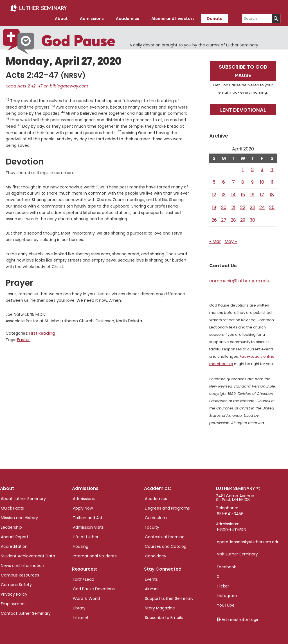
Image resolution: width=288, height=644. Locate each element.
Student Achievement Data (28, 555)
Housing (81, 545)
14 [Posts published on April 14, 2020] (233, 194)
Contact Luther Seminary (26, 612)
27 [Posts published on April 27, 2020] (224, 219)
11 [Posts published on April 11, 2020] (272, 181)
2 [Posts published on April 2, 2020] (252, 168)
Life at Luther (86, 536)
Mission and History (19, 517)
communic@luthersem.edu (239, 280)
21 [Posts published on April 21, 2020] (233, 206)
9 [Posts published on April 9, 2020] (252, 181)
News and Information (22, 564)
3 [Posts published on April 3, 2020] (262, 168)
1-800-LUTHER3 (231, 529)
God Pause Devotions (94, 588)
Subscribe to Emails (164, 617)
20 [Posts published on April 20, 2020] (224, 206)
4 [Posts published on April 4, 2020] (272, 168)
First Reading (42, 332)
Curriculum (156, 517)
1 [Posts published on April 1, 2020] (243, 168)
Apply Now (83, 507)
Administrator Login (241, 618)
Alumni (152, 588)
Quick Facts (12, 507)
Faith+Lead (84, 578)
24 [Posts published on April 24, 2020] (262, 206)
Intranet (81, 617)
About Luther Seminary (23, 497)
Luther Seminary (38, 8)
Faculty (152, 526)
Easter (23, 339)
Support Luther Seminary (169, 598)
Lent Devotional (243, 109)
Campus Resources (20, 574)
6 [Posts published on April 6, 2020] (224, 181)
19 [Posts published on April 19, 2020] (214, 206)
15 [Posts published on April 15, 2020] (243, 194)
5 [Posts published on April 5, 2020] (214, 181)
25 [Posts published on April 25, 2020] (272, 206)
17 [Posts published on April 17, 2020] (262, 194)
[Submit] (276, 18)
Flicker (223, 585)
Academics (156, 497)
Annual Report (15, 536)
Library (79, 607)
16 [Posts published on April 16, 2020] (252, 194)
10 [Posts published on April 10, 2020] (262, 181)
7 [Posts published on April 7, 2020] (233, 181)
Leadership (11, 526)
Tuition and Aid (87, 517)
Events (151, 578)
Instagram (227, 595)
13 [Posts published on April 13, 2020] (224, 194)
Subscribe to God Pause (243, 70)
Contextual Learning (165, 536)
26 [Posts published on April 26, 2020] (214, 219)
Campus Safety (16, 584)
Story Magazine (160, 607)
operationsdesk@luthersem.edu (248, 541)
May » (231, 240)
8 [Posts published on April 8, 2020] (243, 181)
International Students (95, 555)
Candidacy (156, 555)
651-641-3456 (230, 513)
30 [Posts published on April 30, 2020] (252, 219)
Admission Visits (88, 526)
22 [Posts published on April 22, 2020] (243, 206)
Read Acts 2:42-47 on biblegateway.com (45, 85)
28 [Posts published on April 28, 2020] (233, 219)
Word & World (86, 598)
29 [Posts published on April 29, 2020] (243, 219)
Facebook (226, 566)
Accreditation (14, 545)
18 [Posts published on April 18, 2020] (272, 194)
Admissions (84, 497)
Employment (13, 603)
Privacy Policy (14, 593)
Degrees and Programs (167, 507)
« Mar (215, 240)
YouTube (226, 604)
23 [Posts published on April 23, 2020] (252, 206)
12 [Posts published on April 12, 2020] (214, 194)
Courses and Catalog (166, 545)
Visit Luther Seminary (237, 553)
